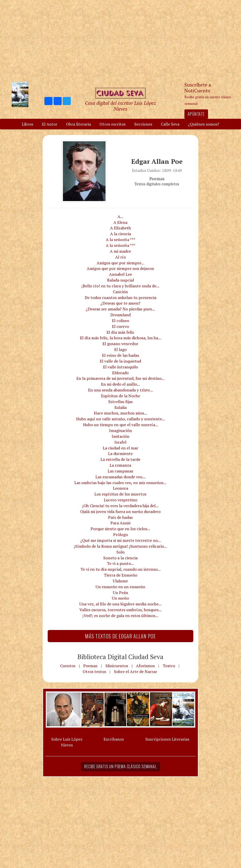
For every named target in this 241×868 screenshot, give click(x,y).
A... (120, 216)
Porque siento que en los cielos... (120, 529)
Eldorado (120, 373)
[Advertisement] (120, 41)
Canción (120, 292)
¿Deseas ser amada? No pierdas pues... (120, 309)
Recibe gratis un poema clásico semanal (120, 766)
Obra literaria (78, 124)
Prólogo (120, 535)
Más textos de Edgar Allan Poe (120, 636)
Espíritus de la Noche (120, 396)
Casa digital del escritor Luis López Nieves (120, 106)
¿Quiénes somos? (204, 124)
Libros (28, 124)
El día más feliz (120, 332)
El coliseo (120, 321)
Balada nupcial (120, 280)
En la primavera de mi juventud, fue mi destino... (120, 378)
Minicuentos (117, 666)
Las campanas (120, 471)
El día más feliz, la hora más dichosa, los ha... (120, 338)
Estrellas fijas (120, 402)
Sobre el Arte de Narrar (135, 672)
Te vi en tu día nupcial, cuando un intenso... (120, 569)
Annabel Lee (120, 274)
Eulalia (120, 407)
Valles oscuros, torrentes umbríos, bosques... (120, 610)
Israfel (120, 442)
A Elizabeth (120, 228)
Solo (120, 552)
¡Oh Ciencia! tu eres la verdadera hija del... (120, 506)
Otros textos (94, 672)
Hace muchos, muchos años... (120, 413)
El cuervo (120, 326)
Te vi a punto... (120, 563)
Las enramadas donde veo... (120, 477)
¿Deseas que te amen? (120, 303)
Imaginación (120, 430)
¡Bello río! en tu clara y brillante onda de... (120, 286)
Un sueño (120, 598)
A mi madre (120, 251)
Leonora (120, 488)
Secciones (143, 124)
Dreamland (120, 315)
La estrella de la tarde (120, 459)
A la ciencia (120, 234)
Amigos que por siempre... (120, 263)
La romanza (120, 465)
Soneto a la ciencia (120, 558)
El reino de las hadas (120, 355)
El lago (120, 349)
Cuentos (68, 666)
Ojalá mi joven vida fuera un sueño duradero (120, 511)
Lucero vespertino (120, 500)
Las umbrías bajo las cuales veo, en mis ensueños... (120, 483)
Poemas (90, 666)
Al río (120, 257)
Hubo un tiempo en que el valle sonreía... (120, 425)
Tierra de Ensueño (120, 575)
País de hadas (120, 517)
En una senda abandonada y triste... (120, 390)
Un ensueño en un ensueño (120, 587)
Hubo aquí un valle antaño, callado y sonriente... (120, 419)
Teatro (169, 666)
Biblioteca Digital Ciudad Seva (120, 657)
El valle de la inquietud (120, 361)
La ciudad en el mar (120, 448)
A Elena (120, 222)
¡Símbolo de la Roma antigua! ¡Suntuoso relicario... (120, 546)
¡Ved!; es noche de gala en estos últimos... (120, 616)
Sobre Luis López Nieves (67, 742)
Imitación (120, 436)
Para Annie (120, 523)
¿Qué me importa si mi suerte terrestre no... (120, 540)
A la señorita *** (120, 240)
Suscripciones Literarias (167, 739)
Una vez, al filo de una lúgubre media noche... (120, 604)
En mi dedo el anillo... (120, 384)
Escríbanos (114, 739)
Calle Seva (170, 124)
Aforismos (145, 666)
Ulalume (120, 581)
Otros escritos (113, 124)
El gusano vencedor (120, 344)
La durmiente (120, 453)
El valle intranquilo (120, 367)
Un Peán (120, 593)
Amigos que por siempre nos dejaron (120, 268)
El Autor (50, 124)
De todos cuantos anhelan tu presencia (120, 298)
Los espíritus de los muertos (120, 494)
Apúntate (196, 114)
